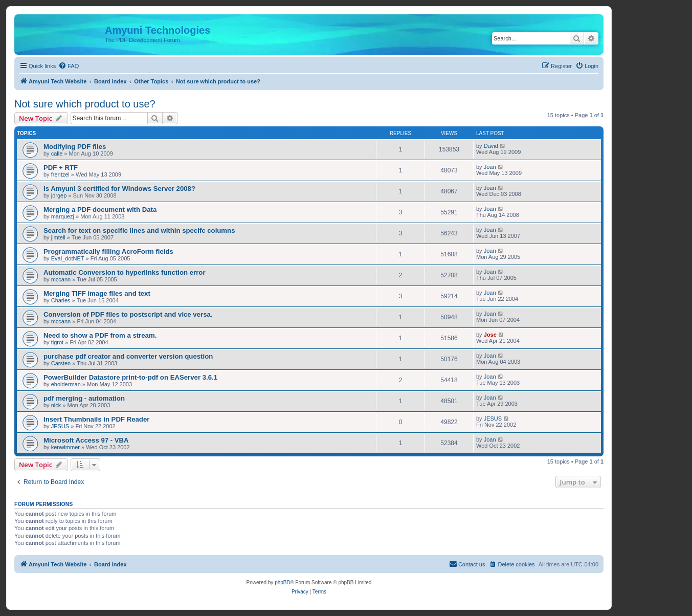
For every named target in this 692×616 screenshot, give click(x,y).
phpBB (282, 582)
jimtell (58, 237)
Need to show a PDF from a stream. (100, 335)
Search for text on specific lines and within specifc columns (139, 230)
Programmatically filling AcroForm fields (108, 251)
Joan (490, 167)
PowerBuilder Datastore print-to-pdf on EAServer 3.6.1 (130, 377)
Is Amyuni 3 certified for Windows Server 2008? (119, 189)
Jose (490, 335)
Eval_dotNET (68, 258)
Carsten (61, 363)
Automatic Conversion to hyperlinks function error (125, 272)
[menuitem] (69, 66)
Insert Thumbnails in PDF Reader (96, 419)
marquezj (63, 216)
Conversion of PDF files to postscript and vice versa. (128, 314)
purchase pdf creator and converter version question (128, 356)
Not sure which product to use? (85, 104)
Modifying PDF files (75, 147)
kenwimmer (65, 447)
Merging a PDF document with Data (100, 210)
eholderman (66, 384)
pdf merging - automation (84, 398)
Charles (61, 300)
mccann (61, 279)
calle (57, 153)
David (491, 146)
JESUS (60, 426)
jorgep (59, 195)
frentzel (60, 174)
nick (56, 405)
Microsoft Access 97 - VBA (86, 440)
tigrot (57, 342)
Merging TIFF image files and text (97, 293)
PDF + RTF (61, 168)
